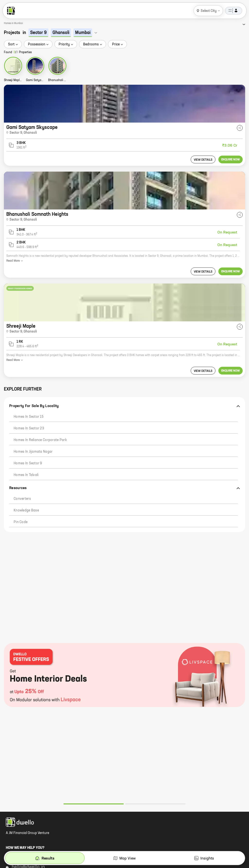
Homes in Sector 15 (29, 417)
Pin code (21, 522)
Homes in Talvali (26, 475)
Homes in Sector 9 (28, 463)
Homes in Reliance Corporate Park (40, 440)
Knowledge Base (26, 510)
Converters (22, 499)
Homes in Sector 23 (29, 428)
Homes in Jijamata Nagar (33, 452)
